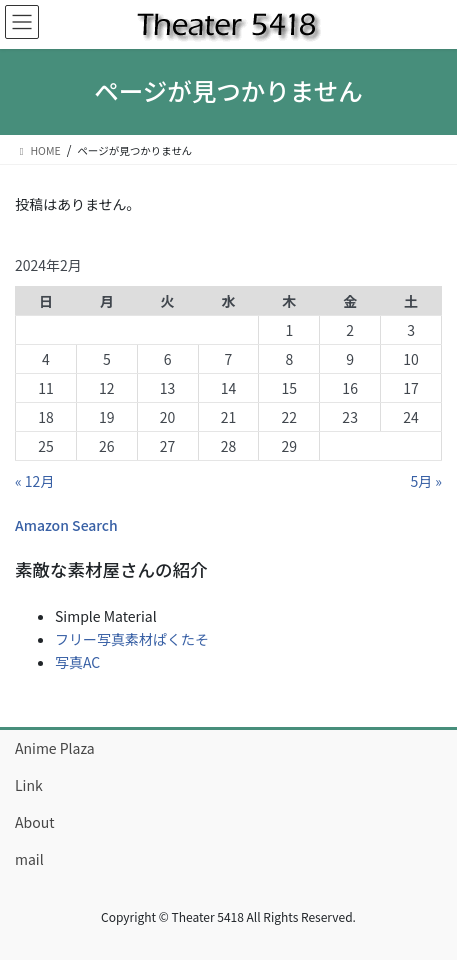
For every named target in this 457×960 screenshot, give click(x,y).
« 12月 (34, 481)
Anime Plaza (55, 748)
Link (29, 785)
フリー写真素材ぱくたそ (132, 639)
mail (29, 859)
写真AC (77, 662)
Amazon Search (66, 525)
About (34, 822)
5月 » (426, 481)
